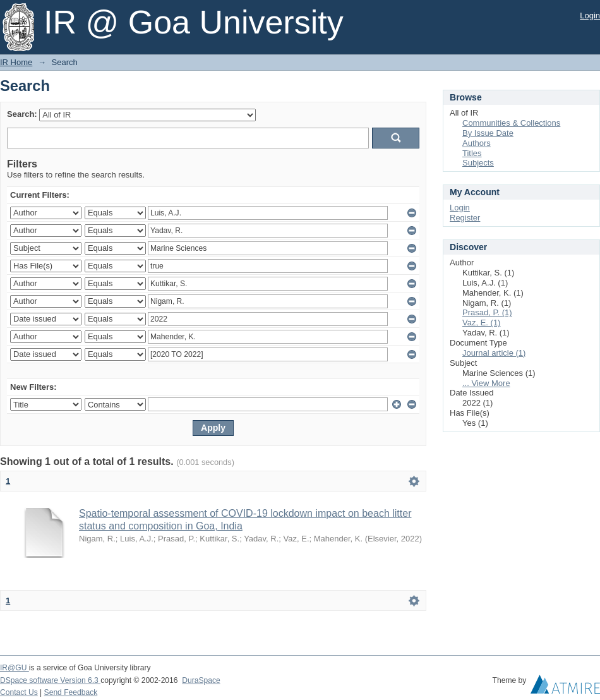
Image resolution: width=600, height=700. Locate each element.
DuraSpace (201, 680)
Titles (472, 153)
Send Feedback (71, 692)
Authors (477, 143)
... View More (486, 383)
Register (465, 218)
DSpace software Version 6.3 (50, 680)
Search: (22, 114)
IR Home (16, 62)
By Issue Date (488, 133)
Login (590, 15)
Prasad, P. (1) (487, 312)
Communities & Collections (511, 123)
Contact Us (19, 692)
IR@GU (15, 668)
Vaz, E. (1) (481, 323)
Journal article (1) (494, 353)
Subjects (478, 163)
